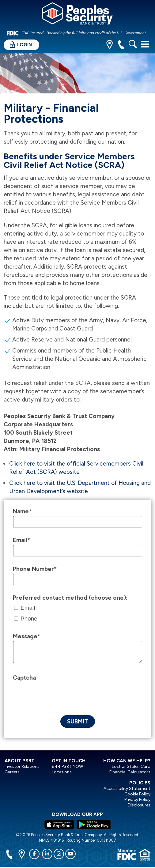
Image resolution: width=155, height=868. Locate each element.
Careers (12, 772)
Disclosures (139, 805)
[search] (133, 45)
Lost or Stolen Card (131, 766)
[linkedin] (47, 854)
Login (21, 45)
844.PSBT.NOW (67, 766)
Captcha (24, 678)
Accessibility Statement (127, 789)
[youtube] (70, 854)
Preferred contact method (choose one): (70, 598)
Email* (21, 540)
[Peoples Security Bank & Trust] (77, 14)
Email (28, 608)
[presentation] (59, 694)
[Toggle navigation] (145, 44)
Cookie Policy (137, 794)
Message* (26, 636)
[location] (110, 45)
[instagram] (59, 854)
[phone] (121, 45)
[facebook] (34, 854)
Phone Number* (35, 569)
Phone (29, 619)
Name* (22, 511)
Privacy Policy (137, 800)
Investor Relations (22, 766)
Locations (62, 772)
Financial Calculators (130, 772)
